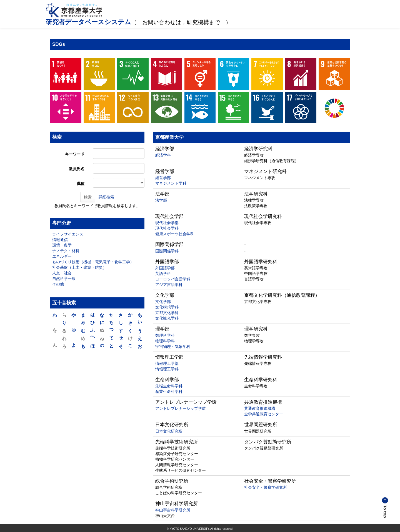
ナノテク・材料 (66, 251)
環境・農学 (62, 245)
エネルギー (62, 256)
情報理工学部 (167, 363)
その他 (58, 284)
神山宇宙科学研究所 (173, 510)
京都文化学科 (167, 313)
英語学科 (163, 273)
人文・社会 (62, 273)
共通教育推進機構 (260, 408)
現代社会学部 (167, 223)
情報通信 (60, 240)
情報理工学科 (167, 369)
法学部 (161, 200)
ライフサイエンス (68, 234)
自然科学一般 (64, 278)
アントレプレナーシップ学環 (181, 408)
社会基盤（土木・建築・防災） (79, 267)
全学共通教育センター (264, 414)
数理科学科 (165, 335)
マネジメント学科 (171, 183)
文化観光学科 (167, 318)
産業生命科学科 (169, 392)
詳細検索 (106, 197)
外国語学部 (165, 268)
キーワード (75, 154)
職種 (81, 184)
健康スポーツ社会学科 (175, 234)
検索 (88, 197)
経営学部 (163, 178)
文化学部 (163, 302)
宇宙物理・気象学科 (173, 347)
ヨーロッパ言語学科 (173, 279)
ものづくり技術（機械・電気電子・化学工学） (93, 262)
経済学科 (163, 155)
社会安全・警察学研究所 (266, 487)
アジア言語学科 (169, 285)
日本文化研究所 (169, 431)
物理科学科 (165, 341)
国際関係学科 (167, 251)
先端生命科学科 (169, 386)
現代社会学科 (167, 228)
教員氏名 (77, 169)
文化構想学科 (167, 307)
